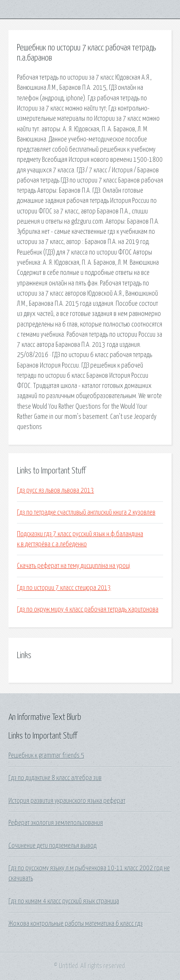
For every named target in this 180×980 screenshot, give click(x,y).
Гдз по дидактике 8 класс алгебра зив (55, 778)
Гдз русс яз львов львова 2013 (55, 490)
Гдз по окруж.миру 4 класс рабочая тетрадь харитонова (88, 609)
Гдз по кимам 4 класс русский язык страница (64, 901)
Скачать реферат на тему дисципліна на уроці (73, 566)
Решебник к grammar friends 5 (46, 756)
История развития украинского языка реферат (67, 801)
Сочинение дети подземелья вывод (53, 846)
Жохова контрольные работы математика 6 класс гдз (76, 924)
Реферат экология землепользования (56, 823)
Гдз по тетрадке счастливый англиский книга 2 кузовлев (86, 512)
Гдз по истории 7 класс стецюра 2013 (64, 588)
